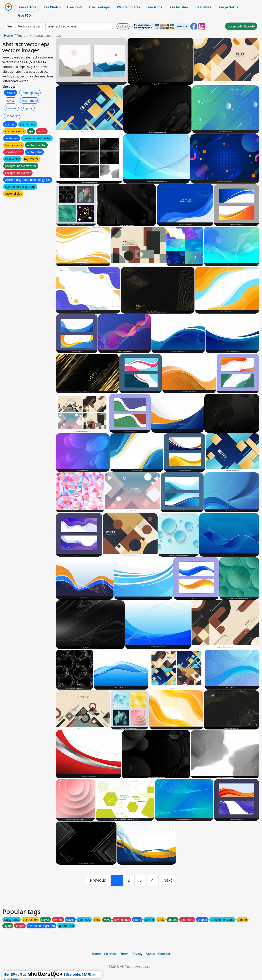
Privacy (137, 954)
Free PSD (24, 15)
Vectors (23, 36)
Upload (123, 26)
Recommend (30, 100)
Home (8, 36)
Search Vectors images (24, 26)
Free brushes (178, 7)
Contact (164, 954)
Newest (11, 100)
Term (124, 954)
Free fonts (75, 7)
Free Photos (52, 7)
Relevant (11, 108)
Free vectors (27, 7)
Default (10, 93)
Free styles (203, 7)
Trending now (30, 93)
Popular (28, 108)
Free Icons (154, 7)
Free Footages (100, 7)
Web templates (128, 7)
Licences (111, 954)
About (150, 954)
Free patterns (228, 7)
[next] (168, 880)
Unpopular (13, 116)
